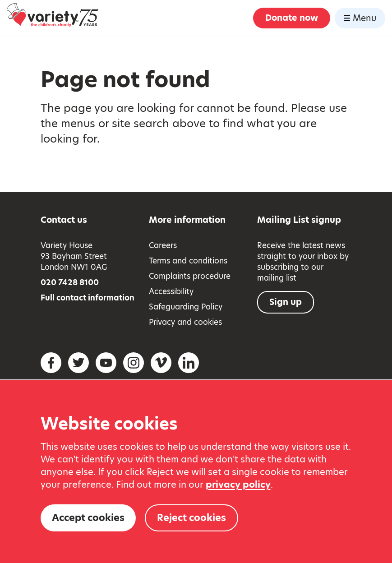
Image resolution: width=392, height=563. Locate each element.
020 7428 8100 (70, 282)
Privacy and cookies (185, 322)
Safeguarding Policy (186, 307)
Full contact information (88, 298)
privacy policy (238, 485)
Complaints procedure (190, 276)
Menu (360, 18)
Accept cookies (88, 518)
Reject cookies (191, 518)
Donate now (292, 18)
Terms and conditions (188, 261)
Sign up (286, 302)
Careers (163, 245)
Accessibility (171, 291)
